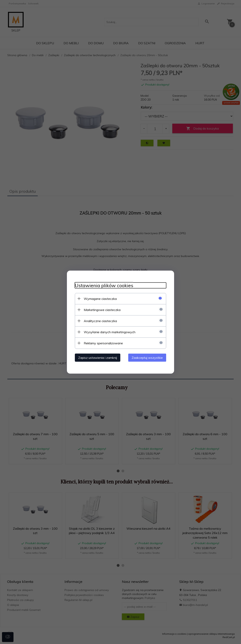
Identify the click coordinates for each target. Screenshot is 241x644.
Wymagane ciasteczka (100, 298)
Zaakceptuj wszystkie (147, 357)
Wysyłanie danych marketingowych (110, 332)
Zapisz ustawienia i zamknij (98, 357)
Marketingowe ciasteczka (102, 310)
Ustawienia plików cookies (104, 285)
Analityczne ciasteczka (100, 321)
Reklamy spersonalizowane (103, 343)
